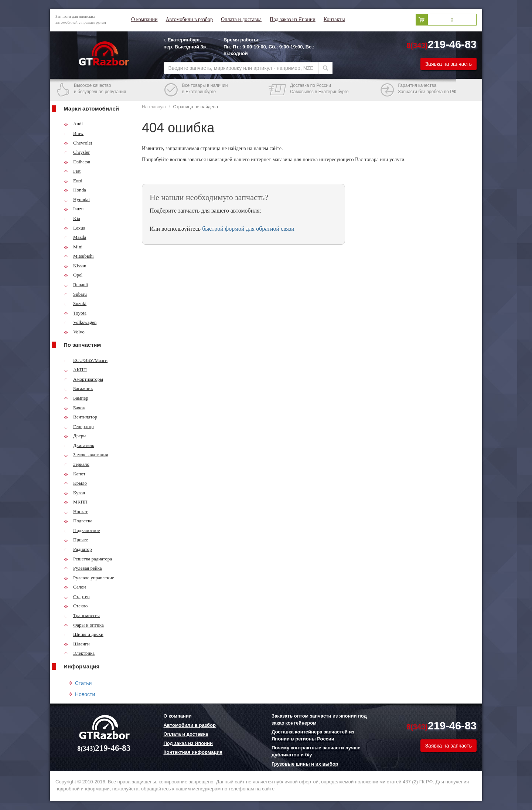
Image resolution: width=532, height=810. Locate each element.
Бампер (76, 398)
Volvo (74, 332)
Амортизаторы (83, 379)
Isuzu (74, 209)
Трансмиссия (82, 615)
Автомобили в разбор (189, 19)
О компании (144, 19)
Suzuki (75, 303)
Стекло (76, 606)
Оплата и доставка (241, 19)
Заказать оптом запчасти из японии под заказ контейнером (319, 719)
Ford (73, 181)
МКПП (76, 502)
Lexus (74, 228)
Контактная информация (193, 752)
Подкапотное (82, 530)
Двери (75, 436)
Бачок (74, 408)
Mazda (75, 237)
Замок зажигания (86, 455)
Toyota (75, 313)
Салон (75, 587)
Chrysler (77, 152)
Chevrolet (78, 143)
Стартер (77, 597)
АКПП (75, 370)
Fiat (72, 171)
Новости (85, 694)
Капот (75, 474)
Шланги (77, 644)
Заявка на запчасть (449, 64)
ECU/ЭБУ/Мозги (86, 360)
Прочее (76, 540)
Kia (72, 218)
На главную (154, 107)
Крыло (75, 483)
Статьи (83, 683)
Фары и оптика (84, 625)
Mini (73, 247)
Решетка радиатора (88, 559)
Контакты (334, 19)
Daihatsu (77, 162)
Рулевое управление (89, 578)
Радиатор (78, 549)
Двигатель (79, 445)
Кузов (74, 493)
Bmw (74, 133)
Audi (73, 124)
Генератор (79, 426)
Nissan (75, 266)
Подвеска (78, 521)
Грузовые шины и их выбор (305, 764)
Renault (76, 284)
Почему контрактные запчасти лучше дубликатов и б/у (316, 751)
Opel (73, 275)
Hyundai (77, 199)
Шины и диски (84, 634)
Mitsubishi (79, 256)
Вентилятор (81, 417)
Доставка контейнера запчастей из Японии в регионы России (313, 735)
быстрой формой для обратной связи (248, 229)
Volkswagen (80, 322)
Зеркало (77, 464)
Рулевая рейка (83, 568)
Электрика (79, 653)
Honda (75, 190)
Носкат (76, 511)
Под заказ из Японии (293, 19)
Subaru (75, 294)
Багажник (79, 388)
